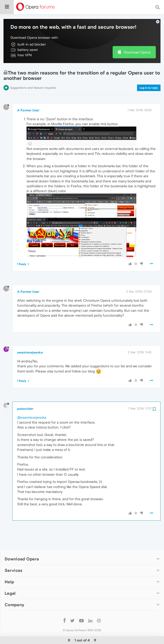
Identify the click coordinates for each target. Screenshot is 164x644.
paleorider (25, 394)
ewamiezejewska (30, 338)
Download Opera (137, 38)
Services (13, 556)
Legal (10, 579)
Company (14, 590)
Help (9, 568)
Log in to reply (149, 74)
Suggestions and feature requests (33, 73)
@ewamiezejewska (32, 403)
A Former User (28, 96)
